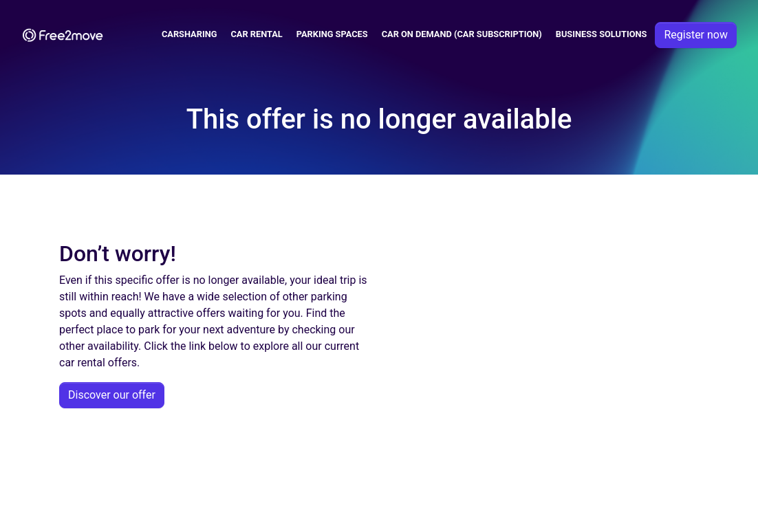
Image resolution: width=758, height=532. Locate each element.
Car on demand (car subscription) (462, 34)
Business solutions (602, 34)
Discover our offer (112, 395)
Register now (696, 35)
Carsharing (189, 34)
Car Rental (256, 34)
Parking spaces (332, 34)
